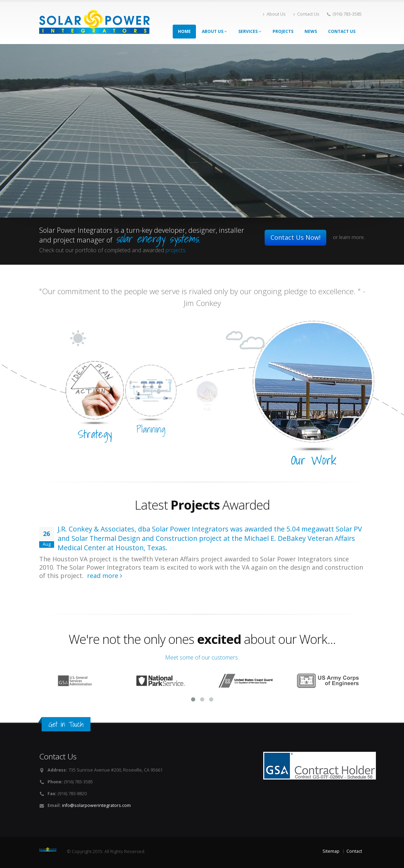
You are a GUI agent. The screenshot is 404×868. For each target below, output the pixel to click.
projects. (176, 250)
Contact (354, 851)
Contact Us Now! (295, 237)
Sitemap (331, 851)
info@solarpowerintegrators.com (96, 805)
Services (250, 31)
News (311, 31)
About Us (274, 14)
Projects (283, 31)
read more (105, 576)
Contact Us (306, 14)
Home (184, 31)
